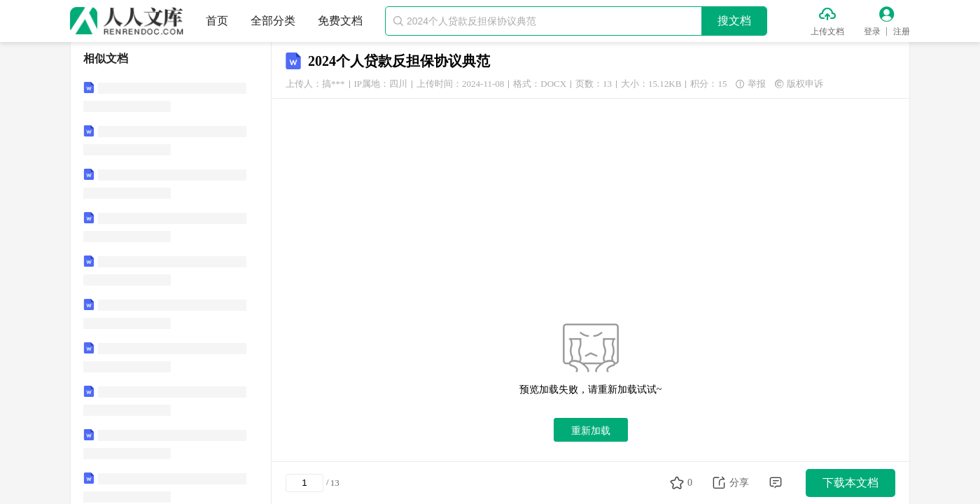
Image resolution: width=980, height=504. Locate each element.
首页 (217, 21)
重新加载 (591, 430)
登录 (872, 31)
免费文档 (340, 21)
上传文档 (827, 31)
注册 (902, 31)
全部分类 (273, 21)
